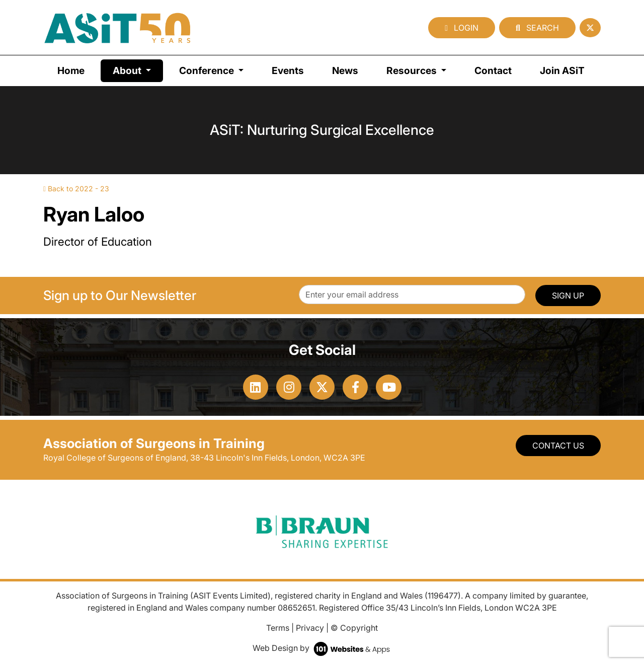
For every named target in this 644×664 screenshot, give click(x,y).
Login (462, 28)
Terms (278, 628)
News (345, 70)
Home (71, 70)
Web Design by (322, 648)
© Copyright (354, 628)
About (138, 70)
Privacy (310, 628)
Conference (208, 70)
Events (288, 70)
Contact (493, 70)
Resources (413, 70)
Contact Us (558, 446)
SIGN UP (568, 296)
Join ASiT (562, 70)
